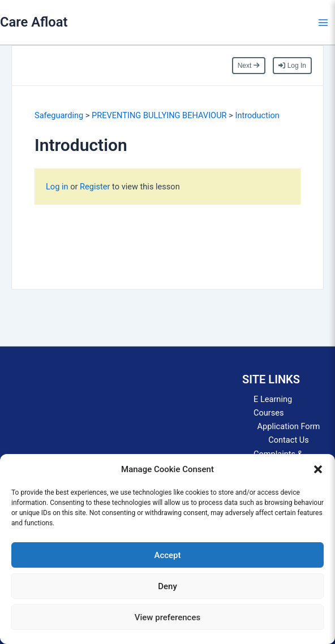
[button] (318, 469)
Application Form (289, 426)
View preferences (167, 617)
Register (95, 187)
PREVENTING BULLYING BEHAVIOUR (159, 115)
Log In (292, 66)
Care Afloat (34, 22)
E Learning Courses (273, 406)
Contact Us (289, 440)
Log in (58, 187)
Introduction (257, 115)
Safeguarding (59, 115)
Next (249, 66)
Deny (167, 586)
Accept (167, 555)
